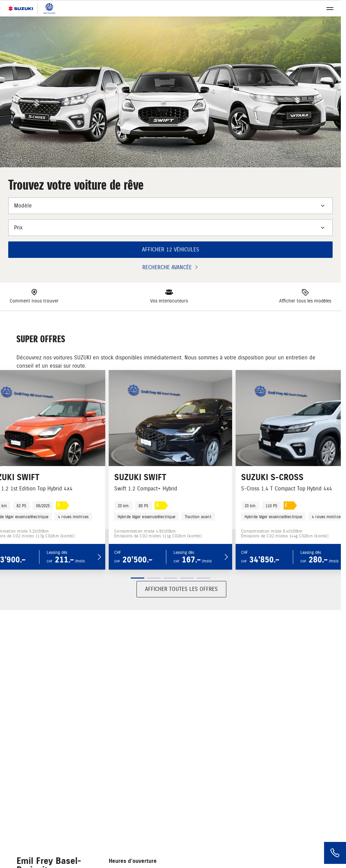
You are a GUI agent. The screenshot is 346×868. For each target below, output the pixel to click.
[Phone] (335, 853)
